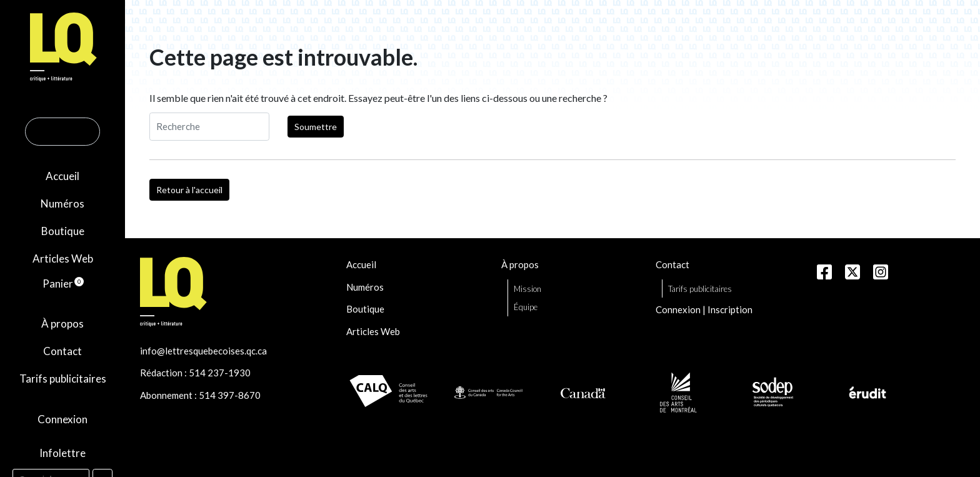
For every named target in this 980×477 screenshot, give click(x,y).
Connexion (62, 419)
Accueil (62, 176)
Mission (527, 289)
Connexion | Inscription (704, 309)
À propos (62, 324)
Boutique (63, 231)
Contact (62, 351)
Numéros (62, 203)
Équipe (526, 307)
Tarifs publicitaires (63, 379)
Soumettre (316, 127)
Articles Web (63, 259)
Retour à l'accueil (189, 190)
